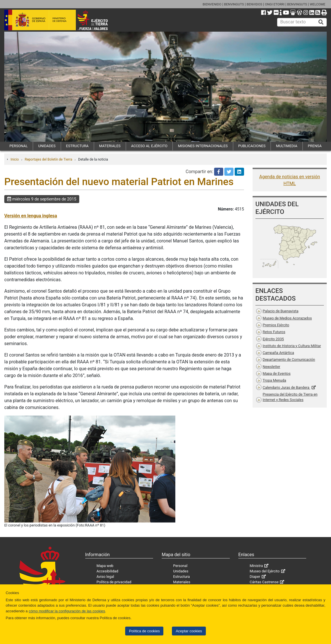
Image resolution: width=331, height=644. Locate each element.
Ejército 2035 (273, 339)
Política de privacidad (114, 582)
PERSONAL (19, 146)
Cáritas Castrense (264, 582)
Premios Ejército (276, 325)
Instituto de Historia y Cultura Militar (292, 346)
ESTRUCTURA (77, 146)
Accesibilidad (107, 571)
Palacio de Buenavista (280, 311)
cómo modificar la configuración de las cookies (67, 611)
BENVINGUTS (234, 4)
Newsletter (271, 367)
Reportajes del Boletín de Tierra (48, 159)
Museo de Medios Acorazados (287, 318)
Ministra (256, 566)
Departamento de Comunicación (289, 360)
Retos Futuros (274, 332)
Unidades (181, 571)
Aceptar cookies (189, 631)
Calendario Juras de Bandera (286, 387)
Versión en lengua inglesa (31, 216)
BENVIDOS (254, 4)
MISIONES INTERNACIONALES (203, 146)
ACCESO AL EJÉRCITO (149, 146)
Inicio (15, 159)
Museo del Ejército (265, 571)
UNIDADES (47, 146)
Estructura (181, 577)
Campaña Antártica (278, 353)
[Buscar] (321, 22)
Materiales (182, 582)
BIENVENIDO (212, 4)
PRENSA (315, 146)
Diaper (255, 577)
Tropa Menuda (274, 380)
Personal (180, 566)
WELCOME (317, 4)
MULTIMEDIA (287, 146)
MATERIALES (110, 146)
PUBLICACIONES (252, 146)
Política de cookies (144, 631)
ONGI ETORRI (275, 4)
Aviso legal (105, 577)
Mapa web (105, 566)
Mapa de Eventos (277, 373)
